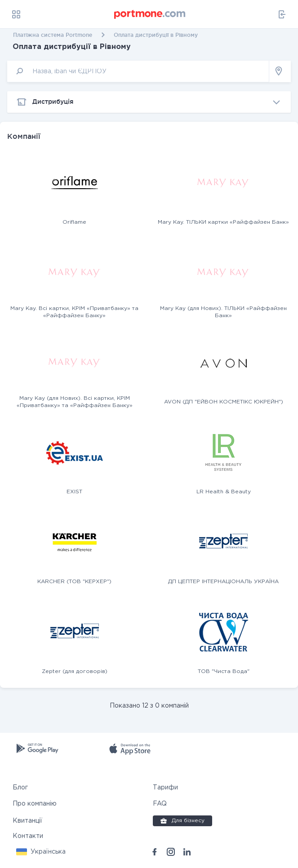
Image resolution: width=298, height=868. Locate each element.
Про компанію (35, 804)
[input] (138, 71)
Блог (20, 788)
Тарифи (165, 788)
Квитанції (27, 821)
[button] (41, 852)
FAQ (160, 804)
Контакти (28, 836)
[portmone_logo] (150, 14)
